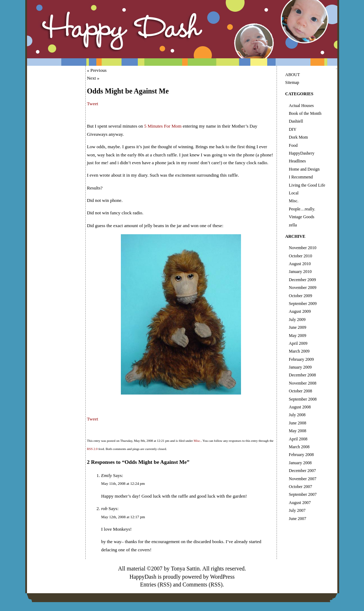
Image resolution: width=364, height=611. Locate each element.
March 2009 (299, 351)
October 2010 (300, 256)
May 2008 (297, 431)
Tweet (93, 104)
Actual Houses (301, 106)
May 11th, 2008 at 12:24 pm (123, 483)
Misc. (197, 441)
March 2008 (299, 447)
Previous (98, 70)
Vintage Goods (301, 217)
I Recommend (301, 177)
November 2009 (303, 288)
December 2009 (302, 280)
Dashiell (296, 121)
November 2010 (303, 248)
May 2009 (297, 336)
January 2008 (300, 463)
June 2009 (297, 327)
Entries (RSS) (156, 585)
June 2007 (297, 519)
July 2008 (297, 415)
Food (293, 145)
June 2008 (297, 423)
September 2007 (303, 494)
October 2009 (300, 296)
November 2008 (303, 383)
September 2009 (303, 304)
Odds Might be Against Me (128, 91)
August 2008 (300, 407)
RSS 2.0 (92, 449)
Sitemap (292, 82)
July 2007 (297, 510)
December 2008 (302, 375)
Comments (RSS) (203, 585)
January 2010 (300, 272)
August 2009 (300, 311)
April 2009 (298, 343)
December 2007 (302, 471)
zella (293, 225)
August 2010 (300, 264)
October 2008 (300, 391)
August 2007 (300, 503)
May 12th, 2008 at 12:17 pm (123, 517)
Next (92, 78)
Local (293, 193)
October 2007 (300, 487)
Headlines (297, 161)
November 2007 (303, 479)
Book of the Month (305, 113)
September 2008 (303, 399)
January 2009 (300, 367)
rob (105, 508)
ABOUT (292, 75)
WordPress (222, 577)
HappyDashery (301, 153)
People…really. (302, 209)
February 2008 (301, 455)
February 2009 (301, 359)
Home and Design (304, 169)
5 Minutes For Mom (163, 126)
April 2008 (298, 439)
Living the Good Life (307, 185)
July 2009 (297, 320)
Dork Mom (298, 137)
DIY (292, 129)
